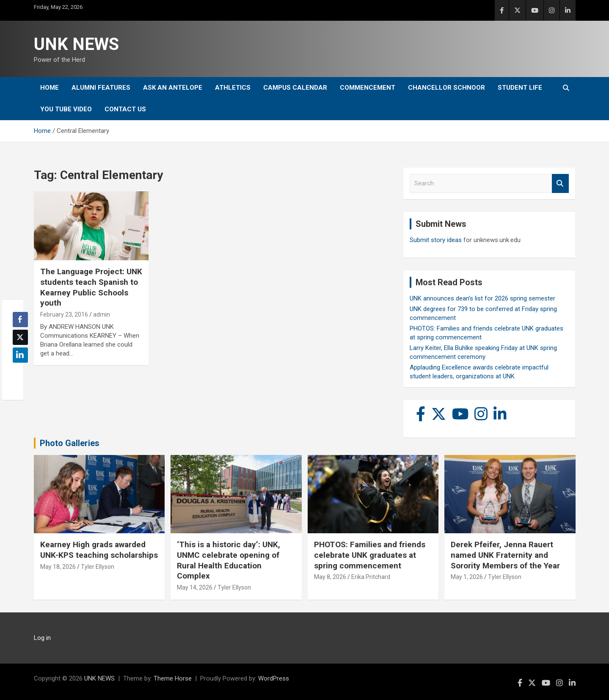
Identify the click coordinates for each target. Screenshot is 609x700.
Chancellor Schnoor (446, 88)
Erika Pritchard (371, 577)
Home (50, 88)
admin (102, 314)
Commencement (368, 88)
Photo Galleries (70, 443)
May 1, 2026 (467, 577)
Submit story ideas (436, 240)
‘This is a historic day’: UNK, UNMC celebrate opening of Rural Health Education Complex (229, 560)
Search (560, 183)
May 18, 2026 (58, 567)
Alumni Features (101, 88)
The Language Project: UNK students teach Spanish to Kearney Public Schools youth (91, 287)
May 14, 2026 (195, 587)
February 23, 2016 (64, 314)
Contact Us (125, 109)
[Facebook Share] (20, 320)
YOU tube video (66, 109)
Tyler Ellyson (98, 567)
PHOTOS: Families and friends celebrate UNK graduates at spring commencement (370, 555)
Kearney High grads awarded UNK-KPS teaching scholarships (99, 550)
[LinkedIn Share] (20, 355)
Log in (42, 638)
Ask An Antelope (173, 88)
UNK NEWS (76, 44)
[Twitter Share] (20, 337)
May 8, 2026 (330, 577)
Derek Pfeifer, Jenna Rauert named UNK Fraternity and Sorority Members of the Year (505, 555)
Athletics (233, 88)
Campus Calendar (295, 88)
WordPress (274, 678)
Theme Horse (173, 678)
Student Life (520, 88)
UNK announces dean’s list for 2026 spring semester (482, 298)
